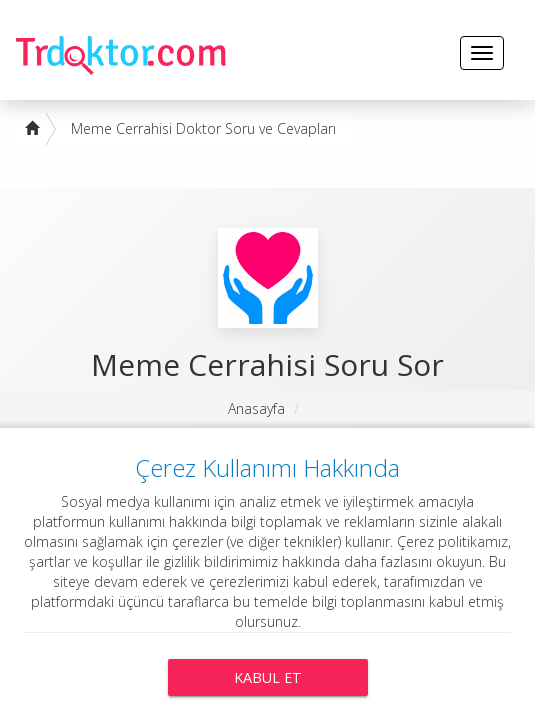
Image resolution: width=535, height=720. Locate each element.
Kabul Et (268, 677)
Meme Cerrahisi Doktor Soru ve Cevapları (203, 128)
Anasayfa (256, 408)
